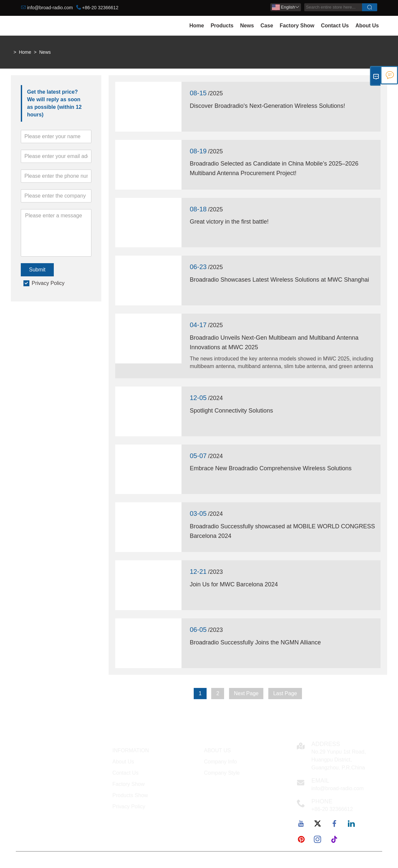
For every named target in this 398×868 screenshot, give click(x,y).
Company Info (220, 762)
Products (222, 26)
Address (326, 744)
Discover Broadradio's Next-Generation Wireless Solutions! (267, 106)
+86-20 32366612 (100, 8)
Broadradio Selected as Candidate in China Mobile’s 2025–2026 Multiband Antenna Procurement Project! (274, 168)
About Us (367, 26)
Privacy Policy (48, 283)
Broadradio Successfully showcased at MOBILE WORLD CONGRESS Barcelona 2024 (282, 531)
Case (267, 26)
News (247, 26)
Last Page (285, 693)
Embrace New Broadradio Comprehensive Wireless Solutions (271, 468)
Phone (322, 801)
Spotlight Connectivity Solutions (231, 411)
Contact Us (335, 26)
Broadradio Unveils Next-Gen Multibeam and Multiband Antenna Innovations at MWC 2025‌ (274, 342)
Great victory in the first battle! (229, 222)
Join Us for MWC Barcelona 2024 (234, 584)
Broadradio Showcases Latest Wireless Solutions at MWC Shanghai (279, 280)
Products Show (130, 795)
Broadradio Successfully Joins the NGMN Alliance (255, 642)
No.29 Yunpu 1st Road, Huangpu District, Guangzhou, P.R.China (339, 760)
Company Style (222, 773)
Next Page (246, 693)
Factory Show (297, 26)
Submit (37, 270)
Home (197, 26)
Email (320, 781)
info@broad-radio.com (50, 8)
